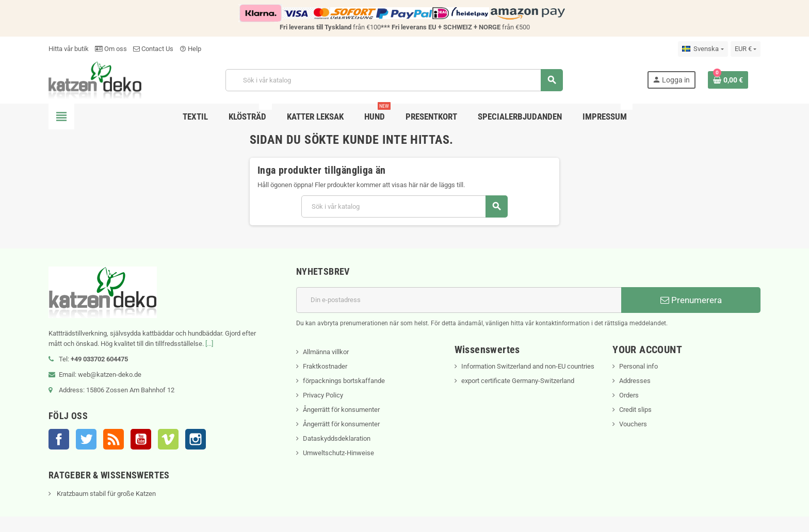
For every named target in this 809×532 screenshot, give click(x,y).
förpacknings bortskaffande (344, 381)
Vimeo (168, 439)
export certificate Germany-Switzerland (518, 381)
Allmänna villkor (326, 352)
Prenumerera (691, 300)
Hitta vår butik (69, 49)
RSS (114, 439)
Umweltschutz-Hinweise (338, 453)
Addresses (635, 381)
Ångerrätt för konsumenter (341, 410)
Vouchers (633, 424)
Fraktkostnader (325, 366)
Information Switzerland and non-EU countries (528, 366)
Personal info (638, 366)
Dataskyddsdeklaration (337, 438)
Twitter (86, 439)
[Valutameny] (746, 49)
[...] (209, 344)
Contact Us (153, 49)
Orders (629, 395)
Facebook (59, 439)
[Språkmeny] (703, 49)
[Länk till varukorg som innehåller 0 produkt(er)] (728, 80)
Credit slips (635, 410)
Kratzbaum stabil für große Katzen (106, 494)
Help (190, 49)
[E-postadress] (459, 300)
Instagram (196, 439)
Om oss (111, 49)
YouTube (141, 439)
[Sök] (394, 80)
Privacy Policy (323, 395)
